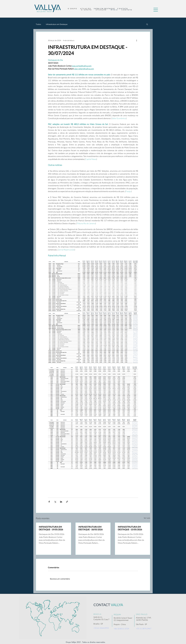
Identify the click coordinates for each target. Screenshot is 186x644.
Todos (38, 24)
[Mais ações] (137, 40)
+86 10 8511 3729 (121, 629)
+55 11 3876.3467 (144, 628)
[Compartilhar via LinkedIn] (61, 502)
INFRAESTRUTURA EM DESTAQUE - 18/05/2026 (91, 528)
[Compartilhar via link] (67, 502)
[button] (156, 10)
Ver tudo (147, 518)
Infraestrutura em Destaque (57, 24)
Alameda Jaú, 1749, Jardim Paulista (144, 619)
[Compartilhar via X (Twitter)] (55, 502)
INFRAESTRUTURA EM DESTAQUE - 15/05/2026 (130, 528)
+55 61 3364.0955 (101, 628)
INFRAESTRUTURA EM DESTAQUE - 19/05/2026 (51, 528)
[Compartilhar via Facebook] (49, 502)
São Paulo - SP (141, 624)
